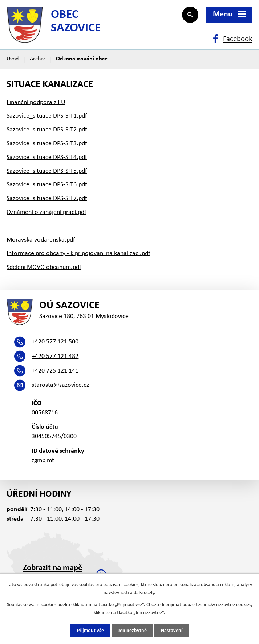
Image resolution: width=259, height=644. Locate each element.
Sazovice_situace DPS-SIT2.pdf (47, 130)
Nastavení (172, 631)
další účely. (145, 593)
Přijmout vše (90, 631)
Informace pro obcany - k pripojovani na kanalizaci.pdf (78, 253)
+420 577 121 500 (55, 342)
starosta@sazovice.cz (60, 385)
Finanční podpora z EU (36, 102)
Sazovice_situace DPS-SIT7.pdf (47, 198)
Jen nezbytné (132, 631)
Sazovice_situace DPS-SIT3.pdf (47, 144)
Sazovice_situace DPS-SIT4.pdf (47, 157)
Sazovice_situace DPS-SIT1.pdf (47, 116)
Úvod (13, 59)
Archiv (37, 59)
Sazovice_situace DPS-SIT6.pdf (47, 185)
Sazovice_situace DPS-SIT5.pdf (47, 171)
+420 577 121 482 (55, 356)
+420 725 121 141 (55, 371)
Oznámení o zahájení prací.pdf (46, 212)
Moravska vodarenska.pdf (41, 240)
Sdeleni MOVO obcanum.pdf (44, 267)
